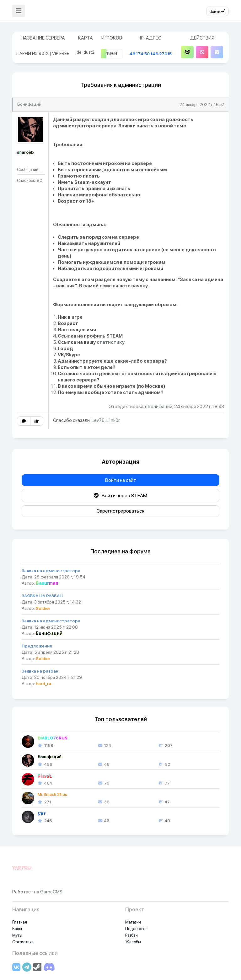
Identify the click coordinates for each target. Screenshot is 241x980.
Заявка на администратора (51, 571)
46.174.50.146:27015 (150, 54)
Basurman (47, 583)
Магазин (133, 922)
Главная (20, 922)
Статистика (23, 942)
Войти (217, 11)
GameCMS (51, 892)
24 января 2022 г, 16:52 (202, 105)
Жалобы (133, 942)
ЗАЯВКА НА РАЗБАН (42, 596)
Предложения (37, 646)
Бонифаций (29, 104)
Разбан (131, 935)
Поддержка (136, 929)
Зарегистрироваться (121, 511)
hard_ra (43, 684)
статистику (111, 342)
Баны (17, 929)
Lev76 (98, 420)
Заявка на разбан (40, 671)
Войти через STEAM (120, 495)
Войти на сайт (121, 480)
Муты (17, 935)
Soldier (43, 608)
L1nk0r (113, 420)
